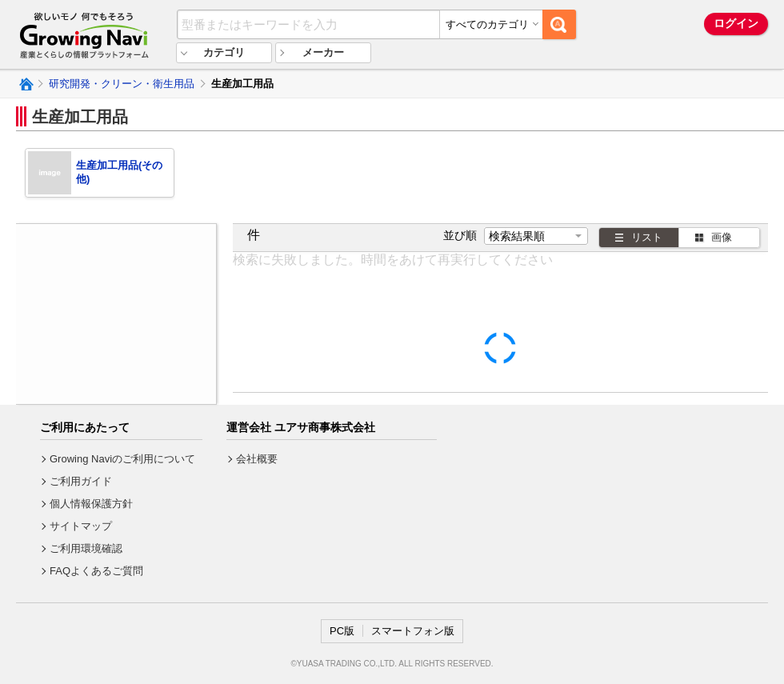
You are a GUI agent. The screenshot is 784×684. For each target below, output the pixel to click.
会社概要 (257, 459)
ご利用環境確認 (86, 548)
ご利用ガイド (81, 481)
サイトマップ (81, 526)
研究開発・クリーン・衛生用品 (122, 84)
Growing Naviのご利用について (122, 459)
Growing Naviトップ (25, 84)
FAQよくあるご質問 (96, 571)
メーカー (323, 52)
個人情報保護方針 (91, 504)
